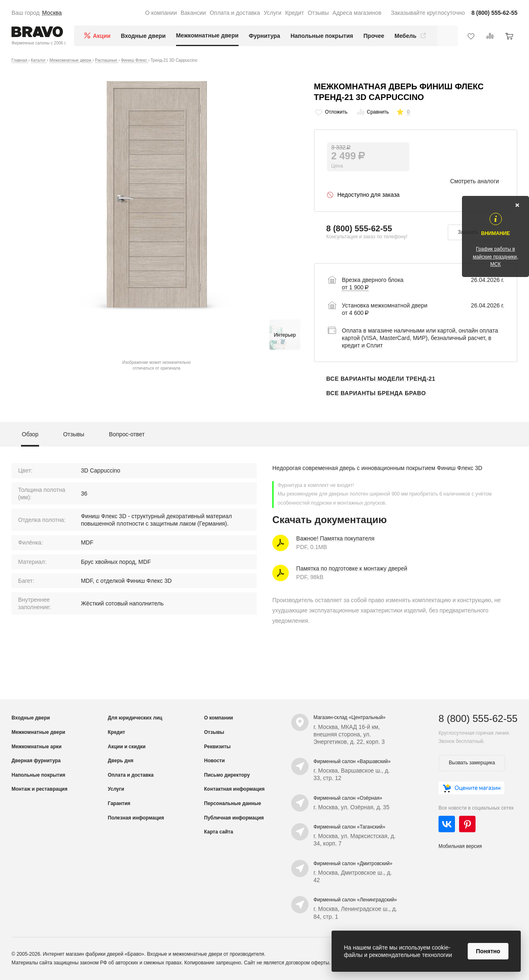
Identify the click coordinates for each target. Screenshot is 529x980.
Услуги (273, 13)
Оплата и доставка (235, 13)
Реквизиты (217, 747)
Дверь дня (121, 761)
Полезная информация (136, 818)
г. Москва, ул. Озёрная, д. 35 (352, 807)
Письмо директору (227, 775)
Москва (52, 13)
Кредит (295, 13)
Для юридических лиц (135, 718)
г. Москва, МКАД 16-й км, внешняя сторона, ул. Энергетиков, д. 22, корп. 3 (349, 734)
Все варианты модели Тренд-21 (381, 379)
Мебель (411, 36)
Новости (214, 761)
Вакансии (193, 13)
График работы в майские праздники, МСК (495, 256)
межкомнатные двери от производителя (218, 954)
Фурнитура (264, 36)
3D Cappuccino (101, 470)
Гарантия (119, 803)
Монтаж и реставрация (39, 789)
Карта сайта (219, 832)
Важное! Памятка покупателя (335, 538)
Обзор (30, 434)
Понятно (488, 951)
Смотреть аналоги (474, 181)
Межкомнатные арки (37, 747)
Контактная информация (234, 789)
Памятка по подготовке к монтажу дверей (352, 568)
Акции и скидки (127, 747)
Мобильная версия (460, 846)
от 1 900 (355, 287)
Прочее (374, 36)
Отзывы (318, 13)
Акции (102, 36)
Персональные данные (233, 803)
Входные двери (143, 36)
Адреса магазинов (357, 13)
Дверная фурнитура (36, 761)
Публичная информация (234, 818)
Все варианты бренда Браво (376, 393)
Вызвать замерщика (472, 763)
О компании (161, 13)
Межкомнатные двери (207, 35)
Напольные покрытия (322, 36)
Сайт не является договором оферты (287, 963)
